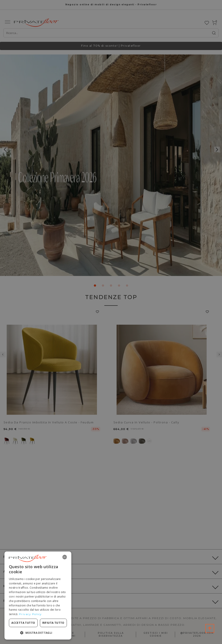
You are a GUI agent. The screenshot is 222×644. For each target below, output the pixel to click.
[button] (38, 633)
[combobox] (65, 557)
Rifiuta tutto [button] (53, 623)
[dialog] (38, 596)
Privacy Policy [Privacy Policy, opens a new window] (30, 614)
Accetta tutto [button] (23, 623)
